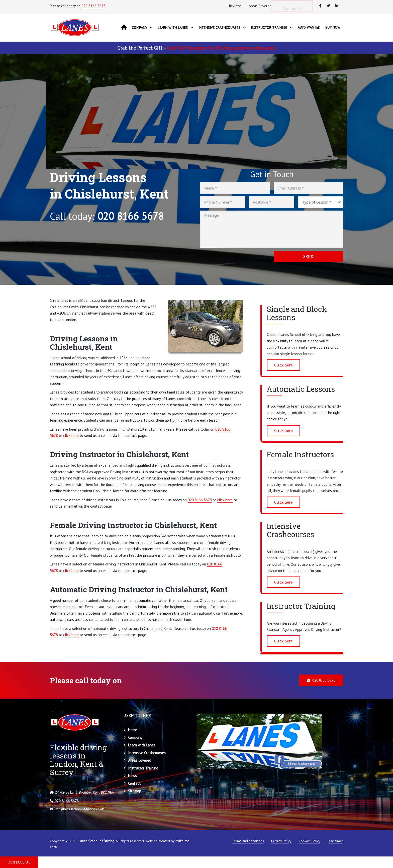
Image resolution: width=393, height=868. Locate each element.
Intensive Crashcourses (147, 753)
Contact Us (296, 9)
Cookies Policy (310, 841)
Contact (134, 783)
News (132, 776)
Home (133, 730)
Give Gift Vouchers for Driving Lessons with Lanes (221, 48)
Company (135, 738)
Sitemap (135, 791)
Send (308, 257)
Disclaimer (335, 841)
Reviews (235, 6)
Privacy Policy (281, 841)
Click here (283, 365)
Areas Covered (260, 6)
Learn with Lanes (142, 745)
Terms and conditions (248, 841)
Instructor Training (143, 768)
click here (71, 436)
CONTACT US (19, 862)
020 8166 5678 (93, 6)
